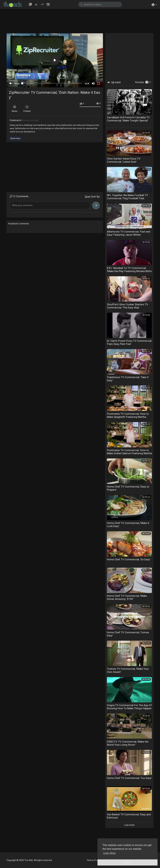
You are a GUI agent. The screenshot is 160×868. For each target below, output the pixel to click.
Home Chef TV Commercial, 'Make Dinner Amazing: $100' (127, 597)
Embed (27, 109)
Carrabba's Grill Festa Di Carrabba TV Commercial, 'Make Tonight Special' (128, 119)
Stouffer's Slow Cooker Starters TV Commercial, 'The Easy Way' (127, 306)
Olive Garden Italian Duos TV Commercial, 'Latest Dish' (124, 160)
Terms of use (93, 860)
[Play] (11, 83)
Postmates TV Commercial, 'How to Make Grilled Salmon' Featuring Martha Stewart (129, 453)
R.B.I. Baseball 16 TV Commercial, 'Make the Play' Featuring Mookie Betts (129, 270)
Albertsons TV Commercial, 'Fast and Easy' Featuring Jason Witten (129, 233)
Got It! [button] (127, 862)
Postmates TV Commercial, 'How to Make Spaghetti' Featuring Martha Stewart (128, 417)
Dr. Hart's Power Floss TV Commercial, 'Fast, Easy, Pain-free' (129, 342)
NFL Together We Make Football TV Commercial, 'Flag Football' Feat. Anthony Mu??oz (127, 198)
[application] (55, 60)
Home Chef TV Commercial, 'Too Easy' (129, 778)
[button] (154, 4)
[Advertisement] (82, 22)
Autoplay (140, 82)
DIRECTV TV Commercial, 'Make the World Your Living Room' (128, 743)
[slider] (52, 83)
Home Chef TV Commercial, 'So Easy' (129, 559)
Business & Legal (30, 120)
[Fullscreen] (99, 83)
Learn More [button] (109, 853)
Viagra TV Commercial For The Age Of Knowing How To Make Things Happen (129, 707)
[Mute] (93, 83)
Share (15, 109)
